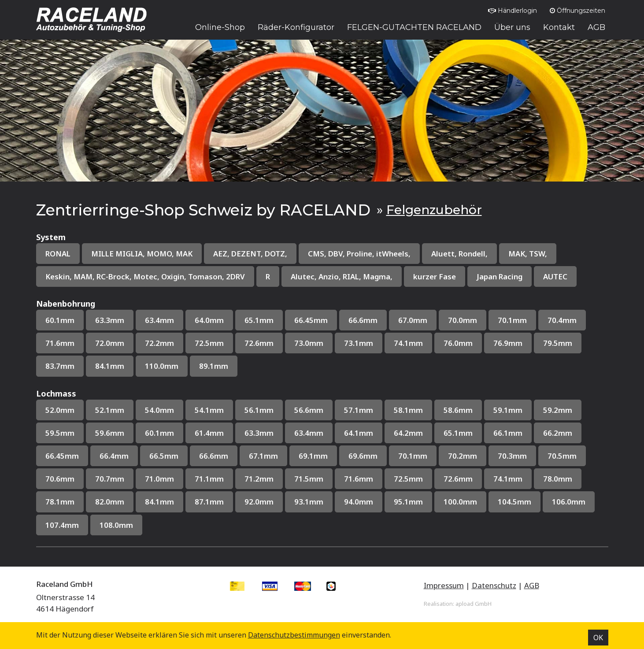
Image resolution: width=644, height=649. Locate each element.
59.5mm (60, 433)
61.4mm (209, 433)
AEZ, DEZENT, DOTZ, (250, 254)
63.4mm (159, 320)
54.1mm (209, 410)
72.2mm (159, 343)
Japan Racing (500, 276)
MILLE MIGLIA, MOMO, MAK (142, 254)
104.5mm (514, 502)
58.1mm (408, 410)
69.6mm (363, 456)
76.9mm (508, 343)
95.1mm (408, 502)
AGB (532, 585)
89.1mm (214, 366)
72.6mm (259, 343)
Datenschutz (494, 585)
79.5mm (558, 343)
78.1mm (60, 502)
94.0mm (359, 502)
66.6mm (363, 320)
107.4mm (62, 525)
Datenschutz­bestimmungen (294, 635)
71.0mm (159, 479)
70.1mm (512, 320)
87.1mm (209, 502)
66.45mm (311, 320)
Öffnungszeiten (577, 11)
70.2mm (463, 456)
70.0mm (463, 320)
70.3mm (512, 456)
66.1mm (508, 433)
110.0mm (162, 366)
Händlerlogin (513, 11)
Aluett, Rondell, (459, 254)
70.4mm (562, 320)
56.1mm (259, 410)
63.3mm (110, 320)
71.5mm (309, 479)
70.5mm (562, 456)
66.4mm (114, 456)
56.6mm (309, 410)
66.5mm (164, 456)
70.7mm (110, 479)
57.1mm (359, 410)
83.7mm (60, 366)
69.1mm (313, 456)
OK (598, 638)
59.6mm (110, 433)
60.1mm (60, 320)
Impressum (444, 585)
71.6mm (60, 343)
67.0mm (413, 320)
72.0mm (110, 343)
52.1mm (110, 410)
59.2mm (558, 410)
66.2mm (558, 433)
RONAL (58, 254)
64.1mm (359, 433)
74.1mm (408, 343)
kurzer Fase (435, 276)
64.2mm (408, 433)
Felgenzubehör (434, 210)
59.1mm (508, 410)
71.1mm (209, 479)
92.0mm (259, 502)
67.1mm (263, 456)
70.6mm (60, 479)
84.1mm (110, 366)
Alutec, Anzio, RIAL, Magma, (342, 276)
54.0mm (159, 410)
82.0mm (110, 502)
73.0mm (309, 343)
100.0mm (460, 502)
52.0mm (60, 410)
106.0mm (569, 502)
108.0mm (116, 525)
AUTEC (555, 276)
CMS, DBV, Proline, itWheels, (359, 254)
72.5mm (209, 343)
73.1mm (359, 343)
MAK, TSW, (528, 254)
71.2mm (259, 479)
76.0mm (458, 343)
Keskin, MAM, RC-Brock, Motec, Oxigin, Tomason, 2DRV (145, 276)
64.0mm (209, 320)
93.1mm (309, 502)
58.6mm (458, 410)
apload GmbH (474, 604)
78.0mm (558, 479)
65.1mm (259, 320)
